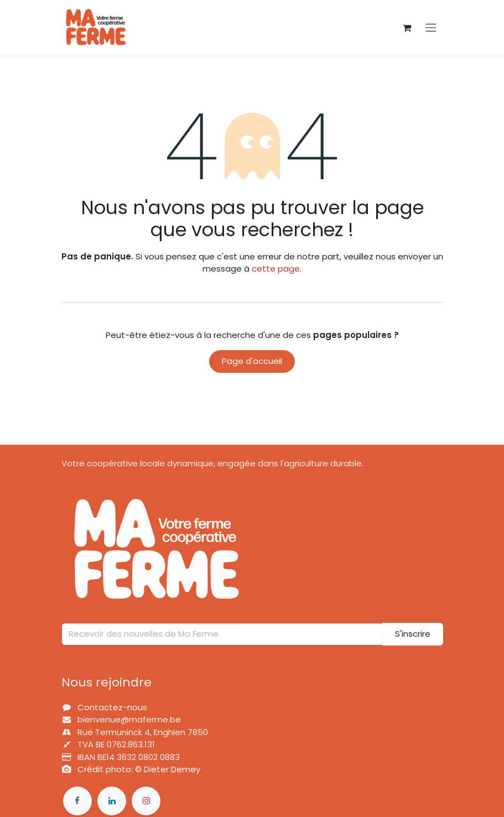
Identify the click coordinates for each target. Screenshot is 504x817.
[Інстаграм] (146, 801)
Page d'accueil (252, 361)
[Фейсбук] (77, 801)
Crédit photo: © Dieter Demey (139, 769)
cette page (276, 269)
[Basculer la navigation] (431, 28)
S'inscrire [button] (413, 634)
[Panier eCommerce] (407, 28)
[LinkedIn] (112, 801)
